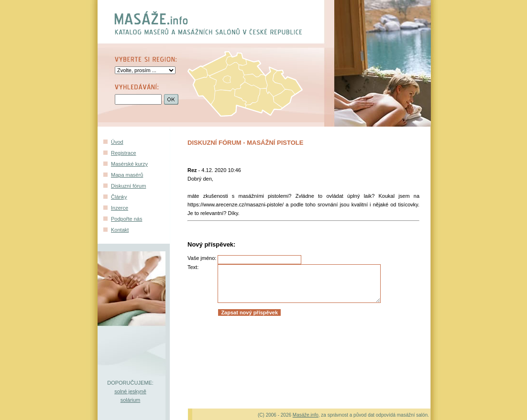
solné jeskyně (130, 391)
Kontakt (120, 230)
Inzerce (120, 208)
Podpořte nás (126, 219)
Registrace (124, 153)
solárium (131, 400)
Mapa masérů (127, 175)
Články (119, 197)
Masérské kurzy (129, 164)
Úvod (117, 142)
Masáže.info (306, 415)
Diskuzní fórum (128, 186)
